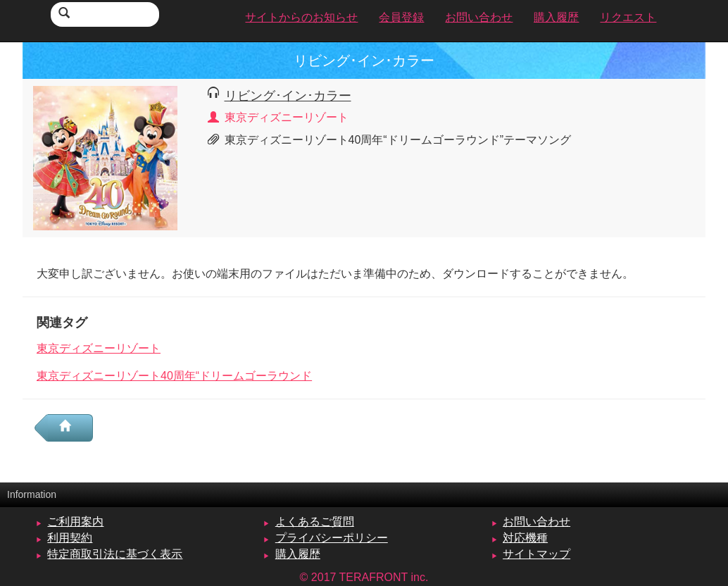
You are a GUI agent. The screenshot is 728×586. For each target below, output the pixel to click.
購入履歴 (298, 554)
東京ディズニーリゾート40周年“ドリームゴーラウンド (174, 376)
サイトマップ (536, 554)
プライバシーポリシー (332, 538)
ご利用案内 (75, 522)
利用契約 (70, 538)
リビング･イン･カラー (288, 95)
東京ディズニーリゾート (99, 348)
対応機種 (525, 538)
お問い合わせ (536, 522)
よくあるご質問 (315, 522)
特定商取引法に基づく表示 (115, 554)
